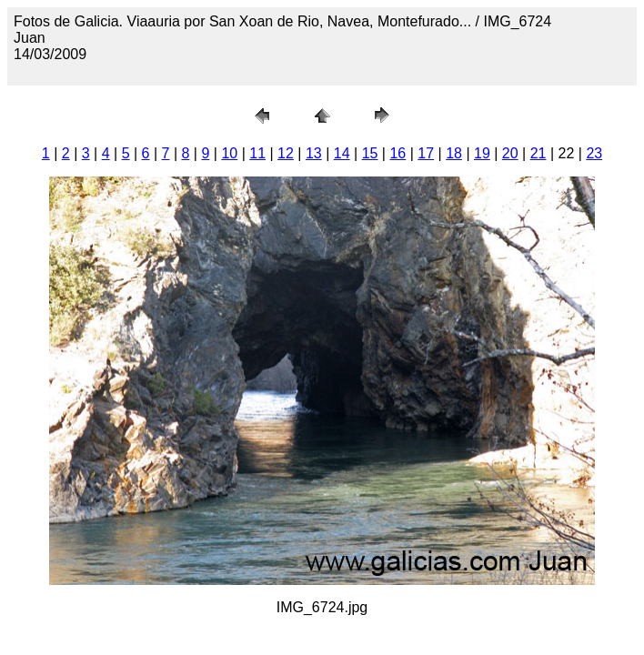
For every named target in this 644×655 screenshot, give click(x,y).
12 (286, 153)
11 (257, 153)
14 (342, 153)
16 (397, 153)
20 (510, 153)
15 (370, 153)
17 (426, 153)
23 (594, 153)
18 (454, 153)
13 (314, 153)
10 (229, 153)
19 (482, 153)
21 (538, 153)
